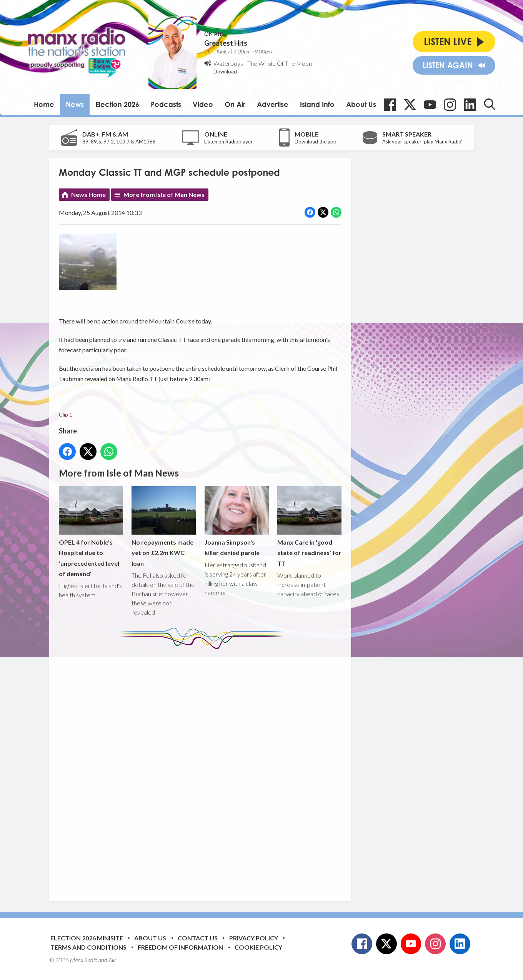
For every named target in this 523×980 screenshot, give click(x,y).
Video (203, 104)
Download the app (316, 142)
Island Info (317, 104)
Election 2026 (117, 104)
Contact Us (198, 938)
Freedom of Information (180, 947)
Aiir (112, 960)
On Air (235, 104)
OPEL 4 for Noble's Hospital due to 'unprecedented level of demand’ (91, 532)
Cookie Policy (258, 947)
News (75, 104)
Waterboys (228, 63)
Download (225, 72)
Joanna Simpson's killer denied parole (236, 522)
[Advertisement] (203, 769)
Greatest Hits (226, 43)
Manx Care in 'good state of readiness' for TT (309, 527)
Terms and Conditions (88, 947)
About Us (361, 104)
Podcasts (166, 104)
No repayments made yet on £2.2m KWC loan (164, 527)
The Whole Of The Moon (280, 63)
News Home (88, 194)
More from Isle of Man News (164, 194)
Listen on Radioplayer (228, 142)
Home (44, 104)
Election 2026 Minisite (87, 938)
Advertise (273, 104)
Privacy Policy (254, 938)
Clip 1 (66, 414)
